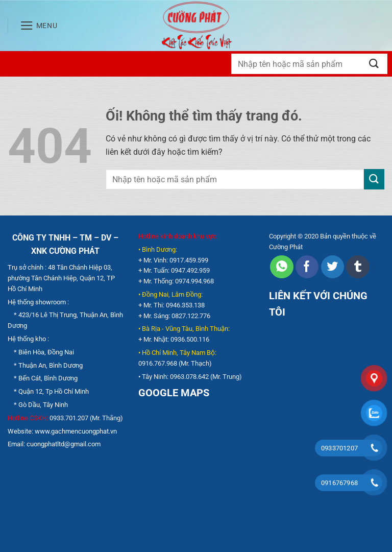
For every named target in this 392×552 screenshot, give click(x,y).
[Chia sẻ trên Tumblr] (358, 267)
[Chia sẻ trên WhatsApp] (281, 267)
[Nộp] (374, 64)
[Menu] (39, 26)
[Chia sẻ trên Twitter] (333, 267)
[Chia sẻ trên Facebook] (307, 267)
